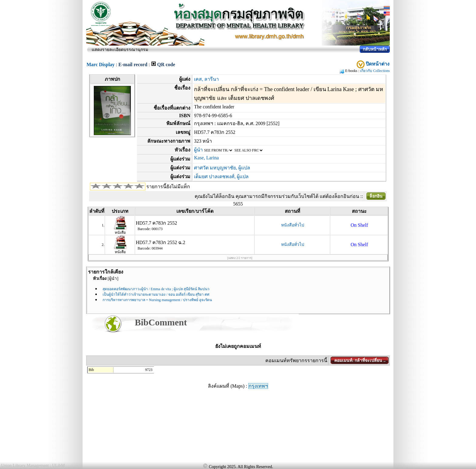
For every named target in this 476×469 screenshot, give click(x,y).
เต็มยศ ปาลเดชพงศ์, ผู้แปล (221, 177)
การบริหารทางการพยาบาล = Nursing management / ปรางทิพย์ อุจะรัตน (157, 300)
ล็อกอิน (376, 196)
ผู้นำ (198, 150)
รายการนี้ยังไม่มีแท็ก (168, 187)
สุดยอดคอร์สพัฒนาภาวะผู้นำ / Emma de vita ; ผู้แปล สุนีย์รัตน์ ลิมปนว (156, 289)
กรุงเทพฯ (258, 386)
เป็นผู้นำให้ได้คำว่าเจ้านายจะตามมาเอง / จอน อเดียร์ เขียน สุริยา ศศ (156, 294)
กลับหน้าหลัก (375, 49)
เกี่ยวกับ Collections (375, 71)
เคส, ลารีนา (206, 79)
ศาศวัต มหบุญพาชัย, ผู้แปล (222, 168)
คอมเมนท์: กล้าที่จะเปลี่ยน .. (360, 360)
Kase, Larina (206, 158)
